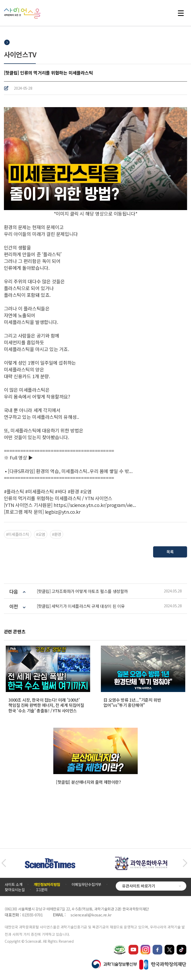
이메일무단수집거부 (86, 884)
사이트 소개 (13, 884)
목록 (170, 551)
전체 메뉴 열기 (181, 13)
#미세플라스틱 (18, 534)
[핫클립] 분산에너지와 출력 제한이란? (88, 782)
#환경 (57, 534)
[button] (4, 863)
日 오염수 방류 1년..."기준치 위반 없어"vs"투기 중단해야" (132, 703)
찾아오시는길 (15, 890)
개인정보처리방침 (47, 884)
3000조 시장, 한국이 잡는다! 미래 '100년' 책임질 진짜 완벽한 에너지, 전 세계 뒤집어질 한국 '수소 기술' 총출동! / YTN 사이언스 (46, 705)
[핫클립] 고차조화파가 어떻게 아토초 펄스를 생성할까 (82, 591)
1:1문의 (42, 890)
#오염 (41, 534)
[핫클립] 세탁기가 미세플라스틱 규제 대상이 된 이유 (81, 606)
